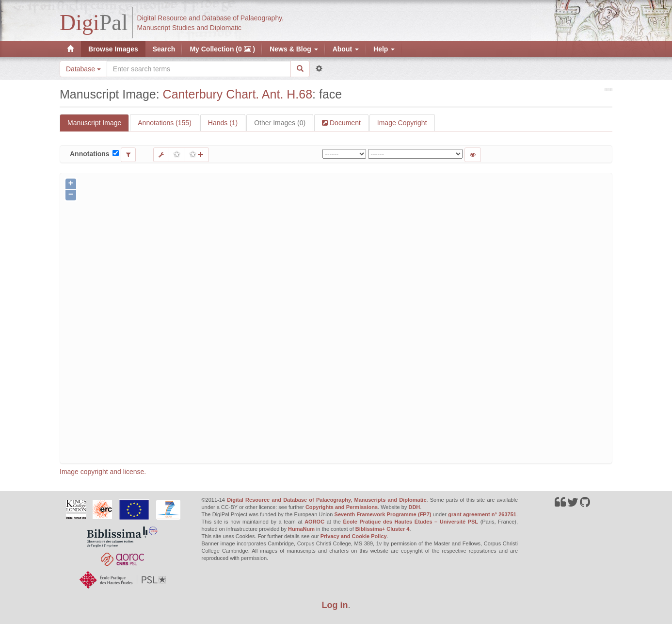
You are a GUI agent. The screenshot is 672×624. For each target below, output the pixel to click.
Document (344, 123)
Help (384, 49)
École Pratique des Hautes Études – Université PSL (410, 522)
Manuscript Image (94, 123)
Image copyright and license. (103, 472)
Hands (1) (223, 123)
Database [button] (83, 69)
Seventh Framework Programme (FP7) (383, 514)
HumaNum (301, 529)
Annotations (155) (165, 123)
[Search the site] (199, 69)
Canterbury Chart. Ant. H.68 (238, 94)
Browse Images (113, 49)
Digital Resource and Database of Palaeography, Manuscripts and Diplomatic (327, 500)
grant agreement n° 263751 (482, 514)
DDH (414, 507)
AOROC (314, 522)
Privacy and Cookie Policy (354, 536)
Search (164, 49)
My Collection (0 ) (222, 49)
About (346, 49)
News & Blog (294, 49)
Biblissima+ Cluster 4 (383, 529)
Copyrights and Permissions (342, 507)
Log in (335, 605)
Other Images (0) (280, 123)
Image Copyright (402, 123)
